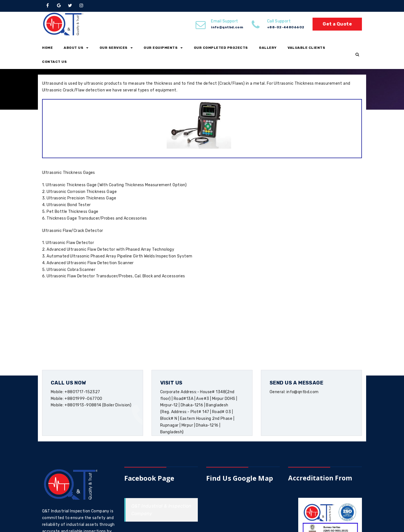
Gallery (268, 48)
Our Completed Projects (221, 48)
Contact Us (54, 62)
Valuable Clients (306, 48)
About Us (76, 48)
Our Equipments (163, 48)
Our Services (116, 48)
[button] (357, 55)
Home (47, 48)
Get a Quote (337, 24)
